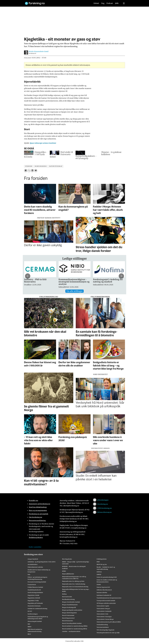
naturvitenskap (56, 166)
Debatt (96, 3)
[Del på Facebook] (26, 171)
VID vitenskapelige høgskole (105, 630)
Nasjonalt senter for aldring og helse (73, 581)
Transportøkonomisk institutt (106, 601)
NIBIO (30, 627)
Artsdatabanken (33, 564)
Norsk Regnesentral (68, 618)
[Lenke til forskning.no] (57, 2)
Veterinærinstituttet (103, 627)
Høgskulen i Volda (33, 601)
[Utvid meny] (124, 3)
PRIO (98, 562)
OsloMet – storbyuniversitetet (71, 631)
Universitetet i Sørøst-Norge (105, 619)
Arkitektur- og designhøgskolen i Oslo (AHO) (42, 562)
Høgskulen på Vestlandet (35, 603)
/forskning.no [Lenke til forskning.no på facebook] (103, 504)
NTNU (64, 571)
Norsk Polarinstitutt (68, 615)
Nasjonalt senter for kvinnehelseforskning (75, 587)
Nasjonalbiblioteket (68, 574)
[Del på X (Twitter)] (29, 171)
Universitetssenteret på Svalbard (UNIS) (109, 622)
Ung (103, 3)
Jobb (117, 3)
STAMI (99, 585)
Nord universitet (67, 597)
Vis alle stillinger (74, 291)
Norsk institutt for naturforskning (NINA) (75, 626)
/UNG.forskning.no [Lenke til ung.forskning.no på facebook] (104, 508)
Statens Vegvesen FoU (103, 587)
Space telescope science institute (43, 143)
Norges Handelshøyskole (70, 605)
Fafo (29, 574)
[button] (28, 276)
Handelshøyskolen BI (34, 590)
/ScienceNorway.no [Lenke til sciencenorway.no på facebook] (104, 512)
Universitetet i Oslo (102, 614)
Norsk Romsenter (68, 621)
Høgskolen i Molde (33, 595)
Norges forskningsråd (69, 607)
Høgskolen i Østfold (34, 598)
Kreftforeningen (33, 614)
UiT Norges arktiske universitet (106, 603)
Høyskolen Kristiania (34, 606)
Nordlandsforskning (68, 599)
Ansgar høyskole (33, 559)
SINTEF (99, 574)
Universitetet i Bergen (103, 609)
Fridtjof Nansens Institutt (35, 587)
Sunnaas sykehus (102, 592)
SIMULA (99, 572)
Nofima (64, 594)
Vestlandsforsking (102, 625)
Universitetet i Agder (103, 606)
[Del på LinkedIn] (32, 171)
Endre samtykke (35, 547)
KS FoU (30, 611)
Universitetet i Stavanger (104, 617)
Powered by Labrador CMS (74, 641)
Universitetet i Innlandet (104, 611)
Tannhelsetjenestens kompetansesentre (109, 598)
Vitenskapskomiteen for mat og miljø (108, 633)
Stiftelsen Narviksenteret (104, 590)
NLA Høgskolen (67, 559)
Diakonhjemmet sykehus (35, 567)
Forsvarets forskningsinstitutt (37, 582)
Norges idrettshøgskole (69, 613)
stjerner (29, 166)
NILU (29, 634)
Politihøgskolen (102, 559)
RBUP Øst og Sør (102, 564)
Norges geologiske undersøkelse (72, 610)
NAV (29, 624)
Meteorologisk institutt (35, 621)
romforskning (41, 166)
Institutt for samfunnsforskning (37, 609)
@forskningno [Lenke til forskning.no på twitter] (103, 500)
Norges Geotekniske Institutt (71, 602)
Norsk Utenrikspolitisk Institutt (72, 623)
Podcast (110, 3)
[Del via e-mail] (36, 171)
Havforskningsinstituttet (35, 592)
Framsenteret (32, 585)
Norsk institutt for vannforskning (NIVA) (75, 629)
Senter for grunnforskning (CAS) (107, 577)
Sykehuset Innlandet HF (104, 595)
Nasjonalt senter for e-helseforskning (74, 584)
